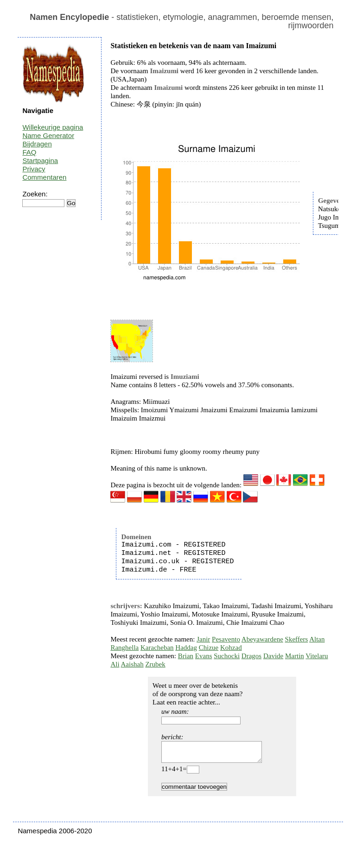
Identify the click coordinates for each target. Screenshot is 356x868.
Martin (295, 656)
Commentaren (44, 177)
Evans (204, 656)
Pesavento (226, 639)
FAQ (29, 152)
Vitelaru (317, 656)
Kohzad (231, 648)
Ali (115, 664)
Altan (317, 639)
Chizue (209, 648)
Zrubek (155, 664)
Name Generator (48, 135)
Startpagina (40, 160)
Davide (273, 656)
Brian (186, 656)
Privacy (34, 169)
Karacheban (157, 648)
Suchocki (227, 656)
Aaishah (132, 664)
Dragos (251, 656)
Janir (203, 639)
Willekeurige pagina (53, 127)
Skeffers (297, 639)
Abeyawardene (262, 639)
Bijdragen (37, 144)
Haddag (186, 648)
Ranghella (124, 648)
